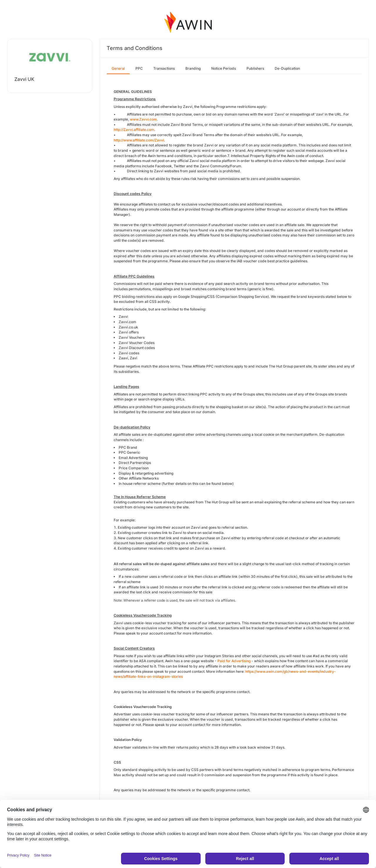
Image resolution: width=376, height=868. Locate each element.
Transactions (164, 68)
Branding (193, 68)
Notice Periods (224, 68)
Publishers (255, 68)
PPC (139, 68)
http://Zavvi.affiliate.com (134, 130)
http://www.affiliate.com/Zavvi (139, 140)
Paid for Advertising (234, 661)
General (118, 68)
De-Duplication (287, 68)
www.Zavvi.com (143, 119)
